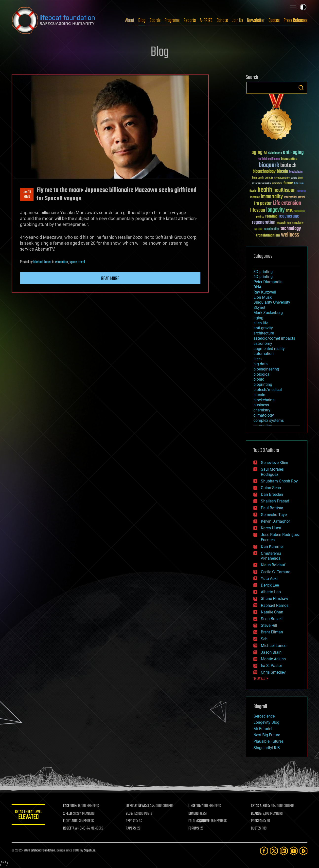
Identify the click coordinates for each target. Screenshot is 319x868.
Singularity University (272, 302)
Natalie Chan (272, 612)
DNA (257, 287)
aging (258, 318)
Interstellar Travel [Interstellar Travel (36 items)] (294, 197)
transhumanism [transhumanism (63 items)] (268, 235)
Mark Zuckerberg (268, 313)
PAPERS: (132, 829)
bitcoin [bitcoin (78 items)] (282, 172)
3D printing (263, 272)
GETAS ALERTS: (261, 806)
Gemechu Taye (274, 515)
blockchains (264, 400)
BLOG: (130, 814)
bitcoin (259, 395)
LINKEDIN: (195, 806)
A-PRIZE (206, 20)
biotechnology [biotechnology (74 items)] (264, 172)
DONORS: (194, 814)
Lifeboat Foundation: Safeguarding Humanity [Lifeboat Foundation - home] (53, 20)
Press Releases (295, 20)
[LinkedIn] (284, 851)
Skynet (259, 307)
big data (261, 364)
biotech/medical (268, 390)
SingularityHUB (267, 748)
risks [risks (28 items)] (289, 223)
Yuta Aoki (269, 579)
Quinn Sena (271, 488)
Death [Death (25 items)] (301, 178)
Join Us (237, 20)
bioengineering (266, 369)
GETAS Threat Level (29, 816)
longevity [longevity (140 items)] (275, 210)
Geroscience (264, 716)
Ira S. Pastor (271, 666)
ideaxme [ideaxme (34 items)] (255, 198)
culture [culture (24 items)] (294, 178)
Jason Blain (271, 652)
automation (264, 354)
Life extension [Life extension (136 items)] (287, 203)
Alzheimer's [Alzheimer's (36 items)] (275, 153)
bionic (259, 379)
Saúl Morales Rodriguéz (272, 472)
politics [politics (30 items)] (260, 217)
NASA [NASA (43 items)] (289, 211)
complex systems (269, 420)
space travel (77, 262)
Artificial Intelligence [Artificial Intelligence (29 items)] (269, 159)
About (130, 20)
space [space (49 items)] (258, 229)
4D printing (263, 277)
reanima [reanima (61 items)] (271, 216)
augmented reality (269, 349)
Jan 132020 (27, 195)
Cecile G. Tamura (276, 572)
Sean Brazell (272, 619)
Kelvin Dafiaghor (275, 521)
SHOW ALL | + (261, 679)
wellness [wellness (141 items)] (290, 235)
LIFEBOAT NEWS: (137, 806)
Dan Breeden (272, 494)
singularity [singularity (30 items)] (298, 223)
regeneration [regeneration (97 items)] (264, 222)
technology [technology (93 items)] (291, 229)
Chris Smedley (273, 672)
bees (257, 359)
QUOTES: (257, 829)
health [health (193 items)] (265, 190)
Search (301, 88)
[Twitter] (274, 851)
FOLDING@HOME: (200, 821)
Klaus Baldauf (273, 565)
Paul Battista (272, 508)
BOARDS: (257, 814)
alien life (261, 323)
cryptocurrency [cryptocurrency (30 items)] (282, 178)
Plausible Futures (268, 741)
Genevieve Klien (275, 463)
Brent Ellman (272, 632)
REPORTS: (132, 821)
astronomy (263, 343)
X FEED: (69, 814)
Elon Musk (263, 297)
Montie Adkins (273, 659)
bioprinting (263, 384)
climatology (264, 415)
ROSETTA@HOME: (75, 829)
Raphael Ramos (275, 605)
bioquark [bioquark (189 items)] (269, 165)
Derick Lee (270, 585)
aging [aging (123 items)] (257, 153)
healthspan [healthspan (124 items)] (284, 190)
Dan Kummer (272, 546)
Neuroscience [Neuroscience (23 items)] (300, 211)
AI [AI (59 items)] (265, 153)
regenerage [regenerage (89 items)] (289, 216)
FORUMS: (195, 829)
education (62, 262)
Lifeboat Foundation (43, 851)
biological (262, 374)
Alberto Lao (271, 592)
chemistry (262, 410)
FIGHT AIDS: (71, 821)
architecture (264, 333)
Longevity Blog (266, 722)
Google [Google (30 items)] (253, 191)
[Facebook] (264, 851)
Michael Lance (42, 262)
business (261, 405)
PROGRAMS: (259, 821)
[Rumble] (303, 851)
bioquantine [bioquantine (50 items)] (289, 159)
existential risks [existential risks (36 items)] (261, 184)
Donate (222, 20)
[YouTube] (294, 851)
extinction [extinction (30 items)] (277, 184)
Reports (190, 20)
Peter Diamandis (268, 282)
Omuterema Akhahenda (271, 556)
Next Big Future (267, 735)
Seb (264, 639)
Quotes (274, 20)
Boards (155, 20)
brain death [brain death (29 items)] (258, 178)
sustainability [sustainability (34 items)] (272, 229)
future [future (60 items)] (288, 183)
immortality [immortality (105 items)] (272, 197)
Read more (110, 279)
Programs (172, 20)
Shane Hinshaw (275, 599)
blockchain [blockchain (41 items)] (296, 172)
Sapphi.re (90, 851)
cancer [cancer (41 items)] (269, 178)
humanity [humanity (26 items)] (301, 191)
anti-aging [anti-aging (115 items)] (293, 153)
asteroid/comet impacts (274, 338)
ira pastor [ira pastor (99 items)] (263, 203)
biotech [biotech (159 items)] (288, 165)
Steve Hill (269, 625)
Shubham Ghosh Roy (279, 481)
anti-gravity (263, 328)
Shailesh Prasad (275, 501)
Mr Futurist (263, 729)
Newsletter (256, 20)
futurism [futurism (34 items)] (299, 184)
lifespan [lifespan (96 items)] (258, 210)
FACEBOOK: (71, 806)
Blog (142, 20)
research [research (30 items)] (281, 223)
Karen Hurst (271, 528)
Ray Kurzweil (265, 292)
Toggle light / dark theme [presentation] (303, 7)
